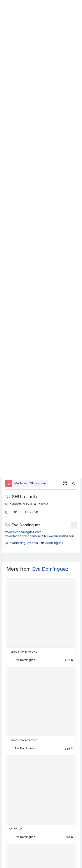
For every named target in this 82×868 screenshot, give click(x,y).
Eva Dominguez (26, 525)
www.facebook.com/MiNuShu (26, 536)
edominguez (52, 543)
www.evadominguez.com (23, 532)
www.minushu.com (62, 536)
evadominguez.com (22, 543)
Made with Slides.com (30, 483)
